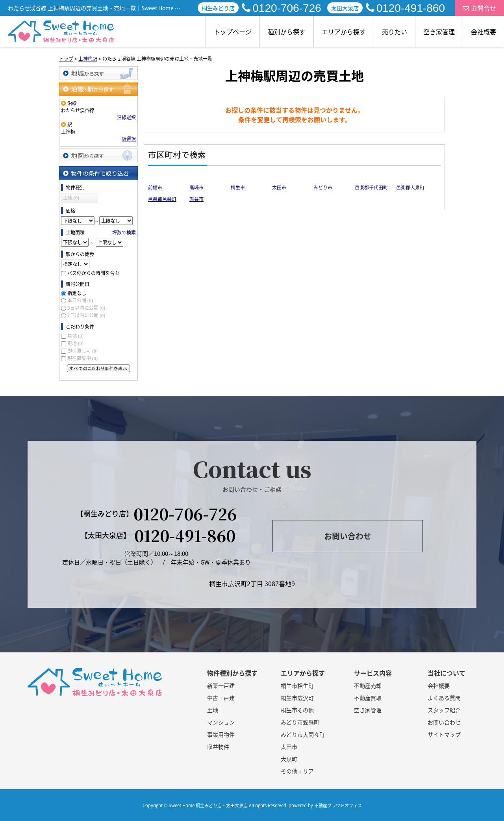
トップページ (233, 32)
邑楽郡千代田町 (371, 188)
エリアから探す (344, 32)
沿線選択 (126, 117)
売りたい (395, 32)
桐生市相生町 (297, 685)
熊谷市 (196, 199)
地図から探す (98, 155)
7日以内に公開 (86, 315)
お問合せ (479, 8)
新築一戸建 (221, 685)
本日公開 (80, 300)
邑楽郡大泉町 (410, 188)
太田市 (279, 188)
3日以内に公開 (86, 308)
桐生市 (238, 188)
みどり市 (323, 188)
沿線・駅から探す (98, 89)
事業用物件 (221, 734)
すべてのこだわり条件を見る (98, 368)
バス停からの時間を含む (93, 273)
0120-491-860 (405, 8)
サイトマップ (444, 734)
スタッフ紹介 (444, 710)
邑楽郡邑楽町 (162, 199)
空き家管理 (439, 32)
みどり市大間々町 (303, 734)
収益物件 (218, 747)
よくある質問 (444, 698)
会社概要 (484, 32)
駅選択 (129, 139)
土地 (213, 710)
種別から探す (287, 32)
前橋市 (155, 188)
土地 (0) (71, 198)
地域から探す (98, 73)
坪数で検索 (124, 232)
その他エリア (297, 771)
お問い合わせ (348, 536)
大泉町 (289, 759)
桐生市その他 (297, 710)
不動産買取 (368, 698)
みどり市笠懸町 (300, 722)
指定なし (77, 293)
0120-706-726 (281, 8)
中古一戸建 (221, 698)
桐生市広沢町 (297, 698)
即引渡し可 (82, 351)
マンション (221, 722)
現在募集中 (82, 358)
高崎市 (196, 188)
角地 (75, 336)
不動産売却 (368, 685)
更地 (75, 343)
